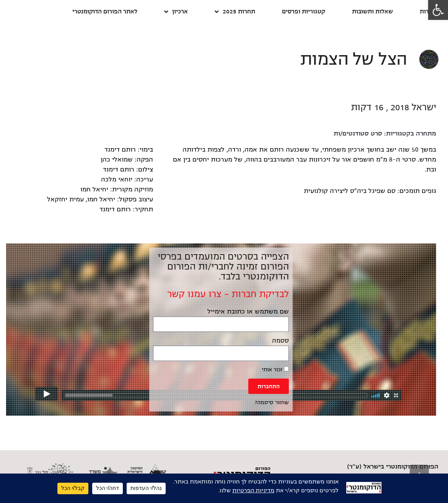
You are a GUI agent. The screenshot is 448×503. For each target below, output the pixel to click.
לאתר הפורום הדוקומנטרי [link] (105, 11)
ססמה (280, 341)
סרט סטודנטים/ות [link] (358, 134)
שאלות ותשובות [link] (372, 11)
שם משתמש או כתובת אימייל (248, 312)
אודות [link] (427, 11)
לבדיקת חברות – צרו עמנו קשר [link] (228, 294)
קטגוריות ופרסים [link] (304, 11)
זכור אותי (275, 369)
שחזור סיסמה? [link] (272, 403)
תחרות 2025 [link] (235, 12)
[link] (438, 10)
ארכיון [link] (176, 12)
